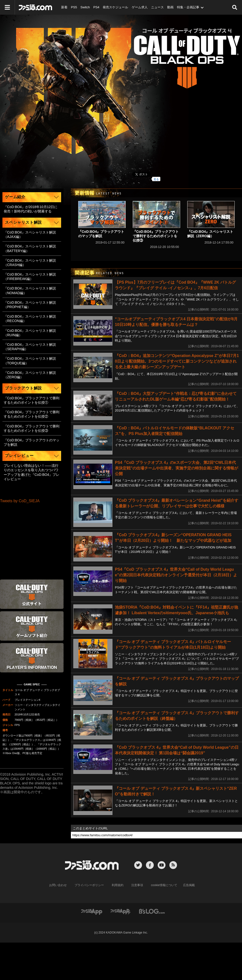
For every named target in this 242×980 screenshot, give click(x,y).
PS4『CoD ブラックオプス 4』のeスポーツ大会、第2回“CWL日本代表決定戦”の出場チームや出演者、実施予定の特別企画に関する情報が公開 (176, 468)
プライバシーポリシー (89, 885)
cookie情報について (164, 885)
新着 (64, 7)
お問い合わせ (58, 885)
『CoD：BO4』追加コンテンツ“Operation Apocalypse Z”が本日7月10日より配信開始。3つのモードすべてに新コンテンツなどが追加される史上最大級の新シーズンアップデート (177, 361)
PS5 (74, 7)
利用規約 (118, 885)
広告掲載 (189, 885)
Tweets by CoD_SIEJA (20, 501)
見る (156, 179)
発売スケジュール (115, 7)
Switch (85, 7)
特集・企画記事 (188, 7)
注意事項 (137, 885)
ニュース (157, 7)
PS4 (96, 7)
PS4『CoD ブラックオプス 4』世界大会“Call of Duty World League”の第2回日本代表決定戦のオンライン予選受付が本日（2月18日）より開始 (176, 575)
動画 (170, 7)
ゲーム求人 (139, 7)
